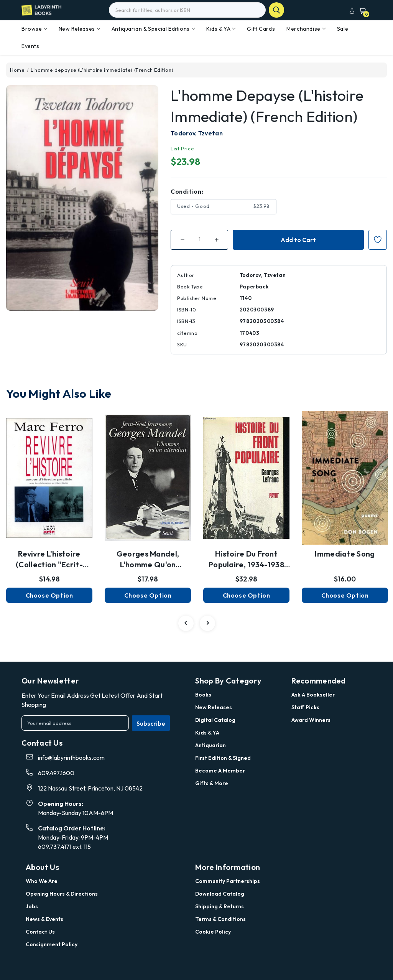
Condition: (187, 191)
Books (203, 695)
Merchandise (306, 29)
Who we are (42, 881)
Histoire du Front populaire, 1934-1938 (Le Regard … (246, 560)
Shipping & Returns (220, 906)
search (276, 10)
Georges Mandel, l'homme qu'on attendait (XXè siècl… (148, 560)
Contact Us (40, 932)
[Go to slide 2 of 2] (186, 623)
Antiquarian (210, 745)
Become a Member (220, 771)
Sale (343, 29)
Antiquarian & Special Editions (153, 29)
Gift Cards (261, 29)
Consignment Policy (52, 944)
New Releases (79, 29)
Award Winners (311, 720)
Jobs (32, 906)
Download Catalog (220, 894)
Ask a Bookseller (313, 695)
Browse (34, 29)
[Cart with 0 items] (361, 11)
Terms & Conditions (220, 919)
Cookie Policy (213, 932)
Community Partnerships (228, 881)
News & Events (44, 919)
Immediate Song (345, 554)
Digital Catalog (215, 720)
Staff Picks (305, 707)
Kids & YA (221, 29)
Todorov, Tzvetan (197, 133)
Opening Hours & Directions (62, 894)
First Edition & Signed (223, 758)
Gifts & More (212, 783)
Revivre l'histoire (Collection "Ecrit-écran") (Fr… (49, 560)
